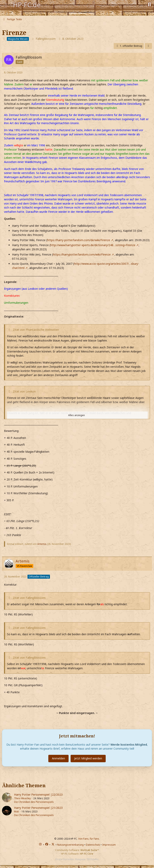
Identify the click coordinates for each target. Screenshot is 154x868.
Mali (16, 812)
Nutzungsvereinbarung (70, 845)
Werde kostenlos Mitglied (129, 745)
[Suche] (149, 4)
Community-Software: (77, 850)
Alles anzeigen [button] (76, 415)
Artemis (42, 544)
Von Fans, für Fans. (89, 839)
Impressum (109, 845)
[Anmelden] (94, 3)
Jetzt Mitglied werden (88, 758)
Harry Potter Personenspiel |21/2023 (38, 808)
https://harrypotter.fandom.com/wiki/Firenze (82, 254)
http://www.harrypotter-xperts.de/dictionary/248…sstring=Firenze (93, 245)
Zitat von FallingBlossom (29, 598)
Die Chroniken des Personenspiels (34, 802)
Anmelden (58, 758)
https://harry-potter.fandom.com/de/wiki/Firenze (79, 240)
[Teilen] (148, 46)
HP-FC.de (27, 5)
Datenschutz (93, 845)
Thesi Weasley (22, 798)
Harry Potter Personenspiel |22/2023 (38, 795)
